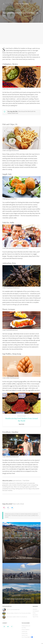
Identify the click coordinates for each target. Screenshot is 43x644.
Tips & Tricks (35, 617)
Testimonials (24, 631)
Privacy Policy (25, 633)
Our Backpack (36, 611)
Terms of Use (25, 635)
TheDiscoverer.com (26, 626)
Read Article (21, 424)
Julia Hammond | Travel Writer (16, 481)
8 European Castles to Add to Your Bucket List (17, 617)
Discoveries (8, 9)
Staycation (35, 609)
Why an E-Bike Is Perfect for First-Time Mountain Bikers (19, 613)
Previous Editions (25, 630)
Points (34, 613)
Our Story (24, 628)
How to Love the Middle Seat (13, 610)
